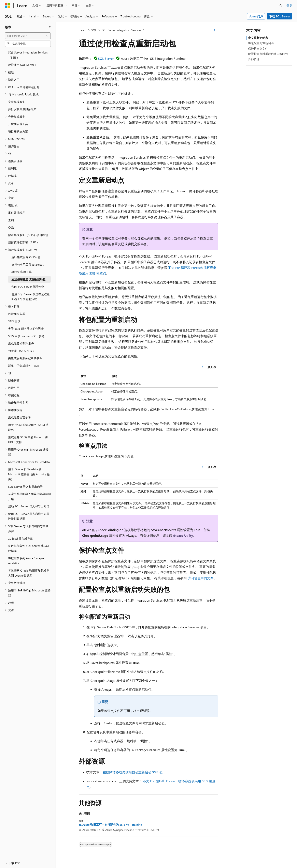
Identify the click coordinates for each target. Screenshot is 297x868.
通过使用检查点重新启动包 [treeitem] (28, 279)
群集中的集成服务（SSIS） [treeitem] (25, 366)
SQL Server (106, 58)
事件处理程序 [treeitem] (17, 213)
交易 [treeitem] (11, 227)
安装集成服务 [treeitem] (17, 102)
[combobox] (28, 36)
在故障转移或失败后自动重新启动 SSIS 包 (133, 772)
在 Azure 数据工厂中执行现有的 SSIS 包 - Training (110, 825)
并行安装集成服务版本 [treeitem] (22, 109)
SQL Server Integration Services (121, 30)
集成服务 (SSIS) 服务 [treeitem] (21, 343)
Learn (83, 30)
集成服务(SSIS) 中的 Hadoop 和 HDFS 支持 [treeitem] (28, 440)
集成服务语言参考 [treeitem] (19, 417)
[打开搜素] (281, 5)
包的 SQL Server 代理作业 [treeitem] (28, 287)
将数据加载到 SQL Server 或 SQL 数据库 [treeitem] (29, 548)
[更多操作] (215, 30)
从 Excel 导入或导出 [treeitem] (20, 538)
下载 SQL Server (280, 16)
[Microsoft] (8, 5)
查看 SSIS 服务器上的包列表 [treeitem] (26, 329)
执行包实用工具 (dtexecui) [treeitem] (28, 265)
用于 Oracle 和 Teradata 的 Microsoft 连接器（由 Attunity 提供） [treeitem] (29, 474)
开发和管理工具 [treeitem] (18, 124)
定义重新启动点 (258, 38)
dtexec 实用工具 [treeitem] (22, 272)
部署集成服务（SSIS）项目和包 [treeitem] (28, 235)
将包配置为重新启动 (261, 43)
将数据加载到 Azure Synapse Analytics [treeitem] (26, 561)
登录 (289, 5)
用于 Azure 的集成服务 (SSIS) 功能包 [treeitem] (28, 427)
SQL (94, 30)
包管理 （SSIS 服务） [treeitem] (22, 351)
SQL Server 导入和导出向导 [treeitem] (25, 487)
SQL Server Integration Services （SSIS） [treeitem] (28, 55)
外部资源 (254, 59)
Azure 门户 (256, 16)
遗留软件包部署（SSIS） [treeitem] (24, 242)
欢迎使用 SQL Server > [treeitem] (23, 65)
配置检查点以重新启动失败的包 (268, 54)
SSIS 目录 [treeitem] (14, 321)
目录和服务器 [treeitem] (17, 314)
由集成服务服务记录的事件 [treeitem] (25, 358)
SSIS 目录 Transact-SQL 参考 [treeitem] (26, 336)
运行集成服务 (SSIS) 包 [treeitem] (26, 257)
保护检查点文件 (258, 49)
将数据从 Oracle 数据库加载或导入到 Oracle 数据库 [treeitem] (29, 573)
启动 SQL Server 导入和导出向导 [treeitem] (29, 506)
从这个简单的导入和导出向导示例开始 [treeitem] (29, 496)
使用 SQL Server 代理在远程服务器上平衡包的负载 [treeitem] (31, 297)
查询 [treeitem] (11, 220)
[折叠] (50, 27)
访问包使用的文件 (200, 578)
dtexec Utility (183, 535)
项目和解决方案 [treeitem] (18, 131)
